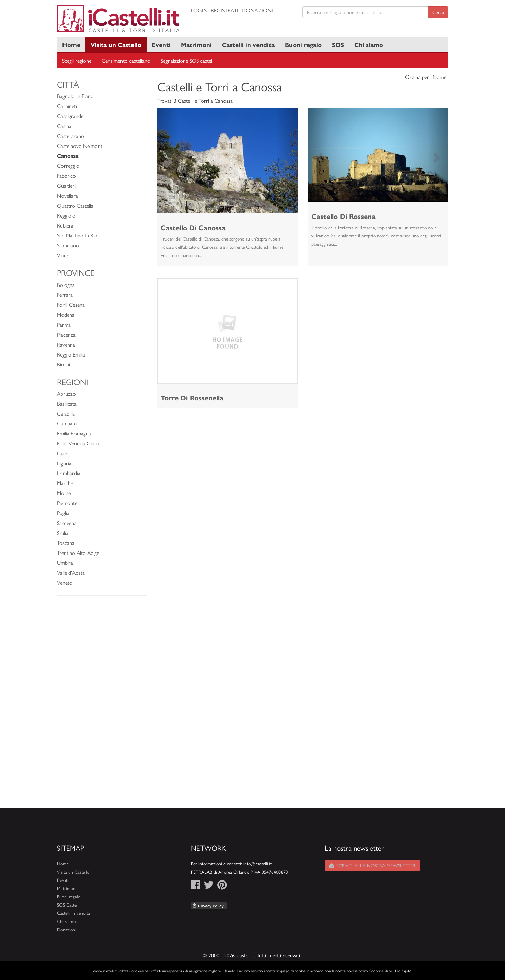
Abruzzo (66, 393)
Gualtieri (66, 185)
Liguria (64, 463)
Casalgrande (70, 116)
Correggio (68, 166)
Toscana (66, 543)
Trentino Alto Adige (78, 553)
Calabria (66, 413)
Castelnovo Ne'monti (80, 146)
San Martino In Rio (77, 235)
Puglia (63, 513)
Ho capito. (404, 971)
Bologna (66, 285)
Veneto (65, 582)
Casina (64, 126)
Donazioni (257, 10)
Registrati (225, 10)
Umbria (65, 563)
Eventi (161, 44)
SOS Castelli (68, 905)
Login (199, 10)
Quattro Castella (75, 205)
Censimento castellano (126, 61)
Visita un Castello (116, 44)
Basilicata (67, 403)
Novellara (67, 195)
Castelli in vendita (248, 44)
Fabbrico (66, 176)
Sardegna (67, 523)
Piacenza (66, 334)
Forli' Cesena (71, 305)
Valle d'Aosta (71, 573)
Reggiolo (66, 215)
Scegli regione (77, 61)
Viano (63, 255)
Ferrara (65, 295)
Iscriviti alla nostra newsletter (372, 865)
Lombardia (69, 473)
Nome (439, 77)
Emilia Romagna (74, 433)
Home (71, 44)
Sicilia (63, 533)
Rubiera (65, 225)
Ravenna (66, 344)
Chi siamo (369, 44)
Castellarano (71, 136)
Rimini (64, 364)
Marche (65, 483)
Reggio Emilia (71, 354)
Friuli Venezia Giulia (78, 443)
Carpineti (67, 106)
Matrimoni (196, 44)
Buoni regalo (303, 44)
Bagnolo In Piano (75, 96)
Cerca (438, 12)
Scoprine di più (381, 971)
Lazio (63, 453)
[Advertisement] (102, 705)
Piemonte (67, 503)
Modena (66, 314)
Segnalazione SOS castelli (187, 61)
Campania (68, 423)
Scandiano (68, 245)
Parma (64, 324)
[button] (168, 161)
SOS (338, 44)
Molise (64, 493)
